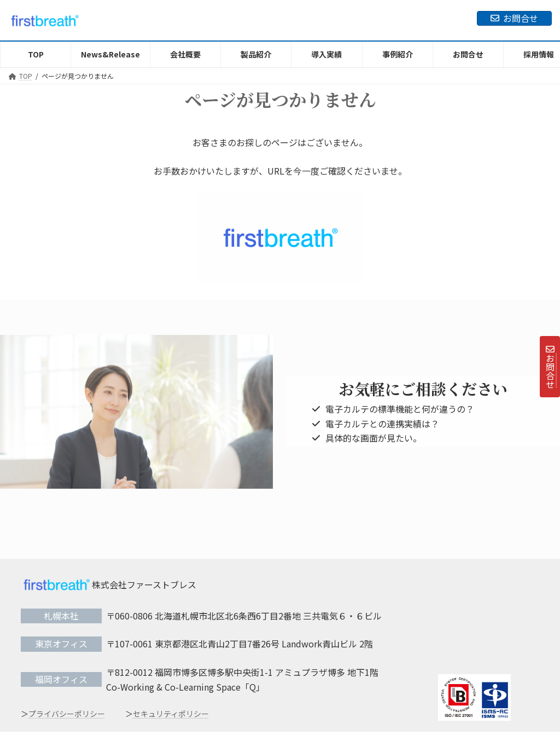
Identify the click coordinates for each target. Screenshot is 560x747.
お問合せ (514, 18)
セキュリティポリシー (171, 714)
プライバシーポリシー (67, 714)
